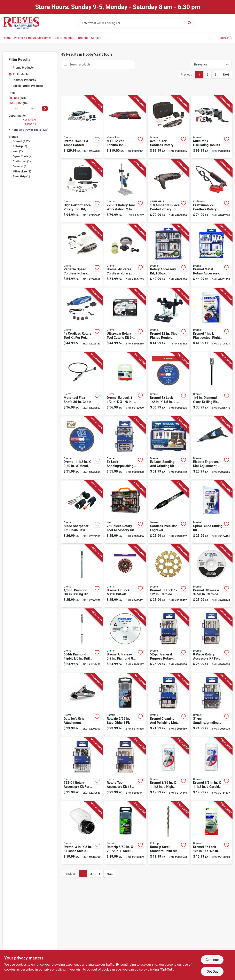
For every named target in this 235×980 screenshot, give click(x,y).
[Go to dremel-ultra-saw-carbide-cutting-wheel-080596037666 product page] (211, 576)
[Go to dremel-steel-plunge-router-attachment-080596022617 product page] (168, 319)
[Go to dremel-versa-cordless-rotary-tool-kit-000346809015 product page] (125, 255)
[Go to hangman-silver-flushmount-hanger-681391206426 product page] (125, 384)
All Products (21, 74)
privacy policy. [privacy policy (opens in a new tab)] (55, 969)
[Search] (190, 23)
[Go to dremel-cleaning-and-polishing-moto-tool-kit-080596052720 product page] (168, 705)
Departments (63, 38)
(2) (18, 151)
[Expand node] (10, 130)
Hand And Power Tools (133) (30, 130)
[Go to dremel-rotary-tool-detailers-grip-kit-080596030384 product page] (82, 705)
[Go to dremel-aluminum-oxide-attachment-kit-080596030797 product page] (82, 512)
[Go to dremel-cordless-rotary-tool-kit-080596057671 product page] (82, 319)
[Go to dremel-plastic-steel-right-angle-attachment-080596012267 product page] (211, 319)
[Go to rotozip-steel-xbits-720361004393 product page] (125, 705)
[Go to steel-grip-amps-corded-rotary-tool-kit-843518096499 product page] (168, 191)
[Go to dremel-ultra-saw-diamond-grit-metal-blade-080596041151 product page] (125, 640)
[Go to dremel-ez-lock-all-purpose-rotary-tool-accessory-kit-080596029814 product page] (168, 255)
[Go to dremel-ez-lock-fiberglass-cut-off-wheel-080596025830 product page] (211, 833)
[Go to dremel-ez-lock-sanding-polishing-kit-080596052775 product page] (125, 448)
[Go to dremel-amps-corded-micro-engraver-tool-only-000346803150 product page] (211, 448)
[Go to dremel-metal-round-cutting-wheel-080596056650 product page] (82, 448)
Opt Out (212, 971)
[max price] (33, 108)
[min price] (16, 108)
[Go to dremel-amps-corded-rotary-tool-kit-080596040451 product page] (82, 127)
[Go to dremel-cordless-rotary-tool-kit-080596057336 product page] (168, 127)
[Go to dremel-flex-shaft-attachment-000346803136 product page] (82, 384)
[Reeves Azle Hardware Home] (21, 23)
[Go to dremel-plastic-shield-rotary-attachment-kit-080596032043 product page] (82, 833)
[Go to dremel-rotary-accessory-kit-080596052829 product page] (82, 769)
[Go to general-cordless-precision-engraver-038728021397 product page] (168, 512)
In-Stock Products (24, 80)
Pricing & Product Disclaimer (33, 38)
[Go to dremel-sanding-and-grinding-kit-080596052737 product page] (211, 705)
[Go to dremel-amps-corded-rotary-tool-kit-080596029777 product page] (82, 191)
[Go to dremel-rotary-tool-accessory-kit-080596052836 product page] (125, 769)
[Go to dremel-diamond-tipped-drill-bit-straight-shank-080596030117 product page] (211, 384)
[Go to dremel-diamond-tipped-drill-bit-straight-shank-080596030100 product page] (82, 576)
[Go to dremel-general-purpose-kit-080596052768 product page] (168, 640)
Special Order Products (28, 86)
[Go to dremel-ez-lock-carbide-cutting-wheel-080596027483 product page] (168, 576)
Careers (96, 38)
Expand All (30, 124)
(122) (21, 141)
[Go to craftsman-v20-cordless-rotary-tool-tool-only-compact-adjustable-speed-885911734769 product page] (211, 191)
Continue (212, 960)
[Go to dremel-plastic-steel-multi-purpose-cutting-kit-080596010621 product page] (211, 512)
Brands (83, 38)
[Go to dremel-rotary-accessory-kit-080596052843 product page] (211, 640)
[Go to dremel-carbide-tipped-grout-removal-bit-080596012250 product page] (211, 769)
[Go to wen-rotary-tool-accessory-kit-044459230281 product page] (125, 512)
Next (226, 75)
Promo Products (23, 68)
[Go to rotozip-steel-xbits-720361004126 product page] (125, 833)
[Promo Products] (10, 67)
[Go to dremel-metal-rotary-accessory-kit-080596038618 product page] (211, 255)
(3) (20, 146)
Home (7, 38)
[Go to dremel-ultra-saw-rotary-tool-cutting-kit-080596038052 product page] (125, 319)
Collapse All (30, 120)
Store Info (226, 38)
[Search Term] (136, 23)
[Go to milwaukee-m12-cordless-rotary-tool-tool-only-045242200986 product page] (125, 127)
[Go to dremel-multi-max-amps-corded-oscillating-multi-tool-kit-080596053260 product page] (211, 127)
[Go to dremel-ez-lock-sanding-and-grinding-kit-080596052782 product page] (168, 448)
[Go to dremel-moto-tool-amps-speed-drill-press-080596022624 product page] (125, 191)
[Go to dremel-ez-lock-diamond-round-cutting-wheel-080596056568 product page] (168, 384)
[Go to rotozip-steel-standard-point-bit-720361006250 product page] (168, 833)
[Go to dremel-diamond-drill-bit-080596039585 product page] (82, 640)
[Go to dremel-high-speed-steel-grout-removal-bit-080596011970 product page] (168, 769)
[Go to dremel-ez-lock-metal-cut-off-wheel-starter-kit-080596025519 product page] (125, 576)
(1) (22, 161)
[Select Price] (45, 108)
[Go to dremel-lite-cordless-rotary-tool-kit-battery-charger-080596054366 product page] (82, 255)
